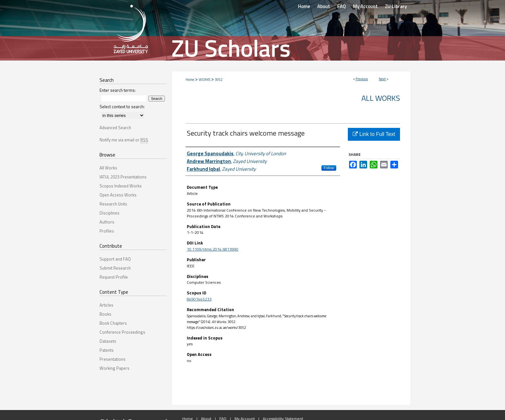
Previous (362, 79)
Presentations (113, 359)
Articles (106, 305)
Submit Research (115, 268)
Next (382, 79)
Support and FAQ (115, 259)
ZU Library (396, 6)
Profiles (107, 231)
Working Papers (114, 368)
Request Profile (114, 277)
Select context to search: (122, 107)
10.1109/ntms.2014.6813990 (213, 249)
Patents (107, 350)
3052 (219, 80)
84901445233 (199, 299)
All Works (381, 98)
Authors (107, 222)
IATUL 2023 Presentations (123, 177)
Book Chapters (113, 323)
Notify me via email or (124, 140)
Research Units (113, 204)
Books (105, 314)
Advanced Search (115, 128)
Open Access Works (118, 195)
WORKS (205, 80)
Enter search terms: (118, 90)
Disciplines (110, 213)
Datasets (108, 341)
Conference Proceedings (122, 332)
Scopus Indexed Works (121, 186)
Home (190, 80)
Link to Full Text (374, 134)
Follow (329, 168)
